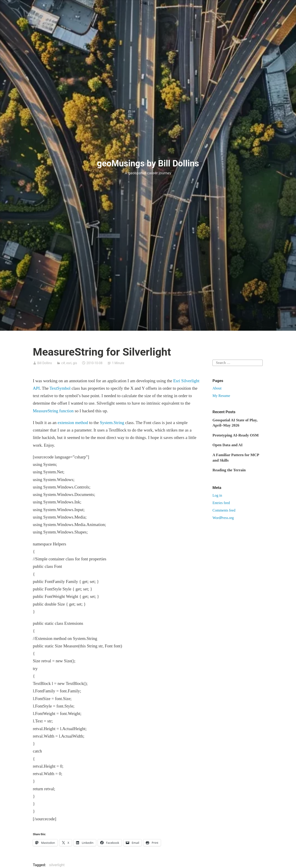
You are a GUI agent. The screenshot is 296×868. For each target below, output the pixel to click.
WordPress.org (223, 518)
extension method (73, 423)
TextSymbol (60, 388)
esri (69, 363)
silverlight (57, 865)
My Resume (221, 396)
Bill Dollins (45, 363)
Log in (217, 495)
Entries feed (221, 503)
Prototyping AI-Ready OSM (236, 435)
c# (63, 363)
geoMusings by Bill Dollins (148, 163)
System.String (112, 423)
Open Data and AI (227, 445)
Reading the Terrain (229, 470)
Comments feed (224, 510)
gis (75, 363)
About (217, 388)
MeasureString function (53, 411)
